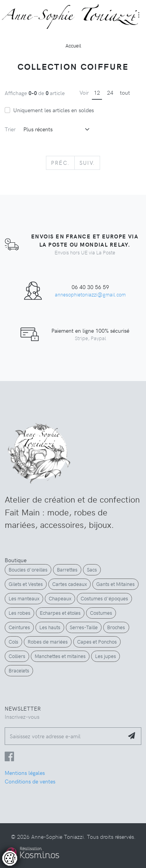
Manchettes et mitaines (60, 656)
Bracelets (19, 670)
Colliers (17, 656)
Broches (116, 627)
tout (125, 92)
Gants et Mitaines (115, 584)
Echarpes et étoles (60, 613)
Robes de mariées (48, 642)
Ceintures (19, 627)
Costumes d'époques (104, 598)
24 (110, 92)
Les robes (19, 613)
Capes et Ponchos (97, 642)
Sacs (92, 570)
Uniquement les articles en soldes (54, 110)
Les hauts (50, 627)
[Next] (87, 163)
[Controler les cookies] (10, 858)
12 (97, 92)
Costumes (101, 613)
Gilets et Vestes (26, 584)
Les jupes (106, 656)
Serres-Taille (84, 627)
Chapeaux (60, 598)
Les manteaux (24, 598)
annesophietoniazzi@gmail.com (90, 294)
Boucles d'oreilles (28, 570)
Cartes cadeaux (69, 584)
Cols (13, 642)
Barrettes (67, 570)
